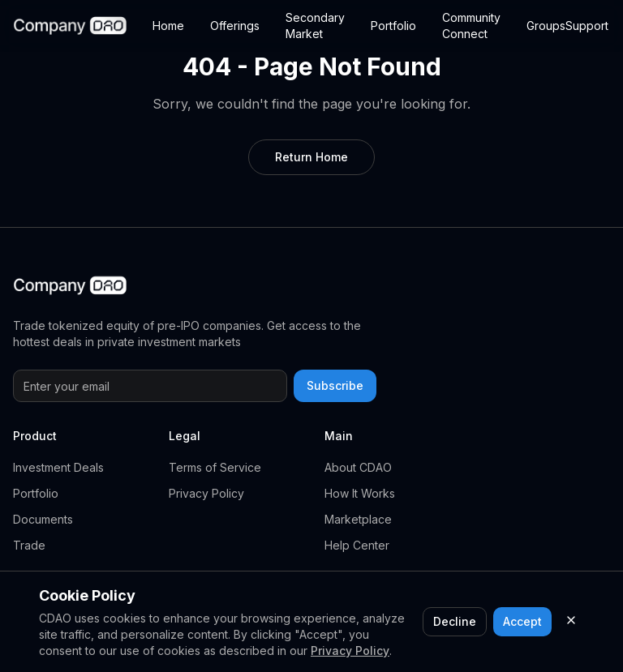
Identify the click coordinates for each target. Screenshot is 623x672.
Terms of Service (215, 467)
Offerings (235, 26)
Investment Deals (58, 467)
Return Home (311, 157)
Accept (522, 621)
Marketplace (358, 519)
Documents (43, 519)
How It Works (360, 493)
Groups (546, 26)
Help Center (357, 545)
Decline (455, 621)
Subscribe (335, 385)
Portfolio (393, 26)
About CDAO (358, 467)
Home (168, 26)
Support (587, 26)
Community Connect (471, 26)
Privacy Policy (206, 493)
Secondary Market (315, 26)
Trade (29, 545)
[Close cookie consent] (571, 620)
